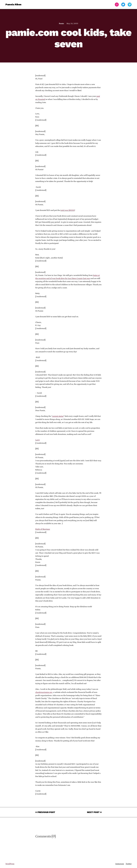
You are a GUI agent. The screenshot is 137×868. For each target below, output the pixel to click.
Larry (38, 440)
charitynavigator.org (44, 692)
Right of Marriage (43, 529)
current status (58, 416)
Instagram (120, 864)
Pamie (61, 24)
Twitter (129, 864)
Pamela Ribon (13, 4)
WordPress (10, 864)
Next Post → (94, 812)
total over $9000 (68, 210)
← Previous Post (45, 812)
